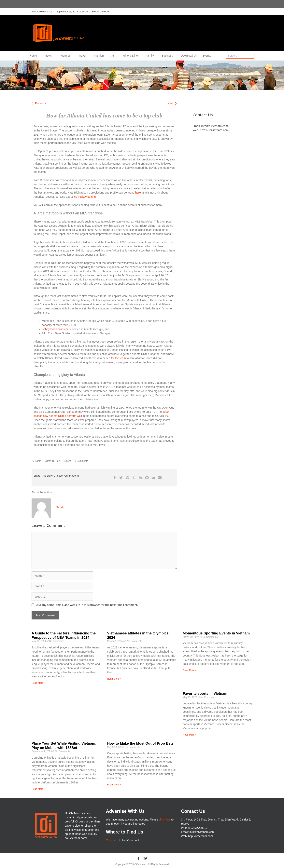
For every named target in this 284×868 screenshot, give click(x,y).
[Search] (251, 56)
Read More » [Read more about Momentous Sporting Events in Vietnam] (190, 670)
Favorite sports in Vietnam (205, 694)
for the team (118, 358)
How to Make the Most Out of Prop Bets (140, 743)
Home (34, 56)
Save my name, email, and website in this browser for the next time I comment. (87, 605)
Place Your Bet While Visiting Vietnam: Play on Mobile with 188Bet (64, 746)
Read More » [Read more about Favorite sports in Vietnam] (190, 735)
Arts (113, 56)
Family (151, 56)
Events (207, 56)
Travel (83, 56)
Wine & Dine (131, 56)
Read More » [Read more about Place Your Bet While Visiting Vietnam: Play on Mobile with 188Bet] (38, 789)
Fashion (99, 56)
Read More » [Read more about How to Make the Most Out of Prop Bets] (114, 785)
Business (168, 56)
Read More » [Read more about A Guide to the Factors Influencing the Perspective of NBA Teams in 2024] (38, 683)
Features (66, 56)
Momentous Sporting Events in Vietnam (216, 633)
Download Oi (189, 56)
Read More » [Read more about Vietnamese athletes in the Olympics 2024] (114, 679)
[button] (114, 478)
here (138, 193)
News (49, 56)
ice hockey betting (84, 197)
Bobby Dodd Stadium (55, 329)
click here (165, 820)
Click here (112, 840)
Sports (68, 461)
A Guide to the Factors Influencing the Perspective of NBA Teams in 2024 (64, 635)
